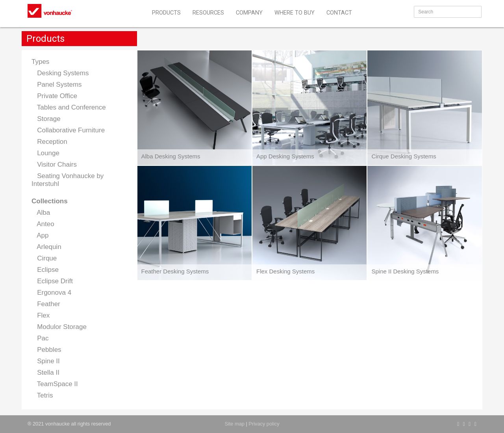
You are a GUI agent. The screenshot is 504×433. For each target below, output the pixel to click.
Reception (49, 142)
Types (40, 62)
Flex (41, 315)
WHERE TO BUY (295, 13)
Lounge (45, 153)
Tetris (42, 395)
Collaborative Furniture (68, 130)
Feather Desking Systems (175, 271)
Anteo (43, 224)
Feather (46, 304)
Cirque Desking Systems (404, 156)
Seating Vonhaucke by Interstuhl (68, 180)
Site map (234, 424)
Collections (50, 201)
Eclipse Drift (52, 281)
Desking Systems (60, 73)
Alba (41, 213)
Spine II (46, 361)
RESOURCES (208, 13)
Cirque (44, 258)
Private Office (54, 96)
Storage (46, 119)
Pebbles (46, 350)
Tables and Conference (69, 107)
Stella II (45, 373)
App (40, 235)
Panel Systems (57, 85)
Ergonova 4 (51, 293)
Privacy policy (264, 424)
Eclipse (45, 270)
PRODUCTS (166, 13)
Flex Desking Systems (285, 271)
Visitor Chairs (54, 164)
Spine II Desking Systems (405, 271)
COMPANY (249, 13)
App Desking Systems (285, 156)
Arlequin (46, 247)
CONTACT (339, 13)
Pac (40, 338)
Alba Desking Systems (171, 156)
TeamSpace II (55, 384)
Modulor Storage (59, 327)
